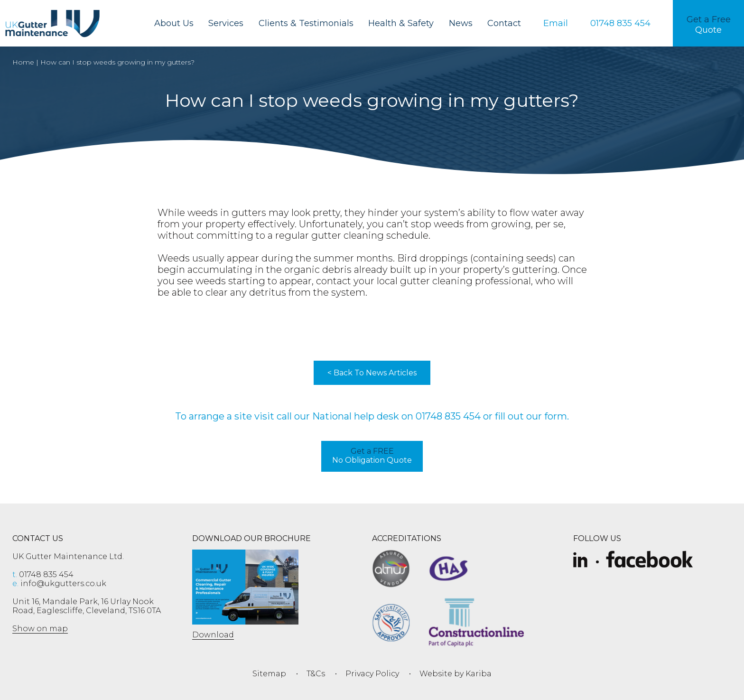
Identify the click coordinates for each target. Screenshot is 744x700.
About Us (174, 23)
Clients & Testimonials (306, 23)
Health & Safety (401, 23)
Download (213, 635)
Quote (709, 25)
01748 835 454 (448, 416)
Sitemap (269, 674)
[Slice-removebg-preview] (580, 561)
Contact (504, 23)
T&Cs (316, 674)
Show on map (40, 629)
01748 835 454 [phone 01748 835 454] (43, 574)
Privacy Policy (372, 674)
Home (23, 62)
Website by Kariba (456, 674)
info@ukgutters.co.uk (59, 583)
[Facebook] (649, 561)
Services (226, 23)
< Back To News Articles (372, 373)
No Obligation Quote (372, 456)
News (461, 23)
